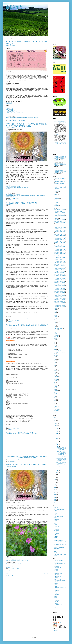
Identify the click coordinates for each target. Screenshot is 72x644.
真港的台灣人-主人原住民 (58, 352)
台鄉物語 (14, 7)
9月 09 (57, 443)
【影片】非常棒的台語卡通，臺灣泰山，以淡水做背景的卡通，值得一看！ (60, 144)
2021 (55, 419)
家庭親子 (55, 347)
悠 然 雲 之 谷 (56, 526)
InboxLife (55, 553)
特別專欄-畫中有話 (57, 351)
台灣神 (7, 107)
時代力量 (55, 348)
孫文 (54, 345)
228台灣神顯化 (56, 191)
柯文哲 (55, 340)
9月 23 (57, 432)
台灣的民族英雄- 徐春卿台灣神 (59, 241)
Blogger (38, 638)
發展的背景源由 (9, 103)
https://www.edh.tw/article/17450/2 (12, 427)
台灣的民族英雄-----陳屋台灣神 (59, 267)
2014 (55, 496)
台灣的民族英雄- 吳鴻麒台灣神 (59, 227)
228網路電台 (56, 609)
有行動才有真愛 (57, 522)
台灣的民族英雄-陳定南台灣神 (59, 288)
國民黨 (55, 359)
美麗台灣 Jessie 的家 (58, 579)
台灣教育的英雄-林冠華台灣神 (59, 303)
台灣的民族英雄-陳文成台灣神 (59, 287)
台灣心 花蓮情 (56, 533)
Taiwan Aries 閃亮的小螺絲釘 (59, 547)
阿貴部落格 (56, 569)
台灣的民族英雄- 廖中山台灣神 (59, 255)
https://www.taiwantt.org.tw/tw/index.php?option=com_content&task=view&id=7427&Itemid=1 (22, 118)
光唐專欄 (55, 317)
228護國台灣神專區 (9, 108)
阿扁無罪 (55, 334)
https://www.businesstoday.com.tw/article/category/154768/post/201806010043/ (20, 318)
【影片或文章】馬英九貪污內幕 (59, 184)
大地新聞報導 (12, 46)
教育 (54, 364)
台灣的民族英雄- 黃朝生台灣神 (59, 249)
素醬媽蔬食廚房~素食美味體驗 (59, 581)
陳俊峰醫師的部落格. (57, 568)
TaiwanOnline (56, 606)
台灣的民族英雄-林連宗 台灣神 (59, 280)
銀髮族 (55, 396)
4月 (56, 481)
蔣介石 (55, 399)
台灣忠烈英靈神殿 (57, 595)
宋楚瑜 (55, 322)
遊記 (54, 382)
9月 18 (57, 438)
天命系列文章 (56, 206)
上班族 (55, 197)
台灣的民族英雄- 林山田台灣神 (59, 236)
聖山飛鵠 (55, 515)
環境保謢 (55, 406)
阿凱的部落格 (56, 571)
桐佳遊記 (55, 585)
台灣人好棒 (56, 217)
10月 (56, 425)
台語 (54, 208)
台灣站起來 (56, 592)
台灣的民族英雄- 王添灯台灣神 (59, 225)
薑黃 (54, 408)
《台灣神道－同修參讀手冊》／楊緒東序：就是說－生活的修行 (17, 187)
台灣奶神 (55, 535)
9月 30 (57, 428)
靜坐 (54, 402)
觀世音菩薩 (56, 412)
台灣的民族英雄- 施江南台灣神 (59, 240)
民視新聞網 (56, 583)
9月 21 (57, 435)
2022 (55, 417)
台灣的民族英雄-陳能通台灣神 (59, 290)
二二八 (55, 193)
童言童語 (55, 371)
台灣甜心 (55, 593)
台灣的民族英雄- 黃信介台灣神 (59, 248)
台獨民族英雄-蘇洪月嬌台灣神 (59, 210)
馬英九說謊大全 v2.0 (57, 134)
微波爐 (55, 375)
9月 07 (57, 446)
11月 (56, 424)
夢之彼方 (55, 589)
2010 (55, 502)
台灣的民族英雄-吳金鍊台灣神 (59, 274)
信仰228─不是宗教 (9, 109)
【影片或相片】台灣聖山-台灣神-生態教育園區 (17, 120)
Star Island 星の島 (57, 549)
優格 (54, 404)
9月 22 (57, 433)
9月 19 (57, 437)
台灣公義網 (56, 596)
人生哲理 (55, 194)
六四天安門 (56, 203)
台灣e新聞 (56, 598)
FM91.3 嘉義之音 (57, 608)
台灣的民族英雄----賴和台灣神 (59, 271)
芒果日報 (55, 511)
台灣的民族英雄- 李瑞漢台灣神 (59, 232)
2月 (56, 484)
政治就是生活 (56, 337)
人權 (54, 196)
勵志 (54, 405)
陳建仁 (55, 365)
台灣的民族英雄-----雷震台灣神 (59, 270)
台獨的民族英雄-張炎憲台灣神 (59, 213)
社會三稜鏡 (56, 331)
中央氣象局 (56, 603)
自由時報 (55, 513)
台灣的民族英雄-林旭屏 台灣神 (59, 277)
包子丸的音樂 (56, 600)
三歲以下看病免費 (57, 168)
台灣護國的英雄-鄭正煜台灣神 (59, 305)
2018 (55, 489)
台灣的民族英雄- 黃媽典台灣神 (59, 251)
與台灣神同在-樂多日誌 (58, 512)
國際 (54, 361)
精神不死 (55, 394)
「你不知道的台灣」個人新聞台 (59, 605)
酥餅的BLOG (56, 572)
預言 (54, 388)
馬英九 (55, 357)
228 (54, 190)
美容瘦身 (55, 341)
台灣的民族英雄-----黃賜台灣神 (59, 268)
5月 (56, 479)
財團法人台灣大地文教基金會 (59, 509)
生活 (54, 314)
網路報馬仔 (56, 395)
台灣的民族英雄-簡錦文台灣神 (59, 301)
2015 (55, 494)
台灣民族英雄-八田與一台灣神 (59, 220)
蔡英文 (55, 398)
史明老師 (55, 308)
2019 (55, 488)
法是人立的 (56, 330)
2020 (55, 421)
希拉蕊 (55, 324)
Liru (60, 622)
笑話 (54, 354)
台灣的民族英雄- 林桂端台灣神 (59, 237)
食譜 (54, 344)
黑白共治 (55, 374)
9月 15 (57, 440)
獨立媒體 (55, 521)
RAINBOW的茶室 (57, 550)
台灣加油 (10, 461)
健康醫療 (10, 322)
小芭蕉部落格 (56, 529)
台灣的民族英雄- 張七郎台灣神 (59, 243)
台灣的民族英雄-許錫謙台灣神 (59, 284)
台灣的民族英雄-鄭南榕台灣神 (59, 298)
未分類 (13, 461)
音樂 (54, 342)
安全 (54, 318)
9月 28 (57, 430)
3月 (56, 482)
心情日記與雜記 (57, 207)
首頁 (27, 573)
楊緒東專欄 (8, 189)
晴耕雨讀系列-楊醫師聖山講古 (59, 368)
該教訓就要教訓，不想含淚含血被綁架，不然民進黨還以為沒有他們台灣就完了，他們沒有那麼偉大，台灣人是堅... (60, 158)
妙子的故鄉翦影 (57, 531)
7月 (56, 476)
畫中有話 (55, 518)
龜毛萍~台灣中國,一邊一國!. (59, 561)
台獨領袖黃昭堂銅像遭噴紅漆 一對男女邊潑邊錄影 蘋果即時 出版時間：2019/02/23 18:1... (60, 171)
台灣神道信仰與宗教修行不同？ (12, 112)
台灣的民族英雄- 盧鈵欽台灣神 (59, 263)
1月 (56, 486)
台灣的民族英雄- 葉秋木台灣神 (59, 254)
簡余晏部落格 (56, 582)
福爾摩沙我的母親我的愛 (58, 516)
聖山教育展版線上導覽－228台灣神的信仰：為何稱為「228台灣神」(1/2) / (61, 449)
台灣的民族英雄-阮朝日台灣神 (59, 276)
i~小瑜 (55, 551)
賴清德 (55, 401)
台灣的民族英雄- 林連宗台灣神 (59, 238)
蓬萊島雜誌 (56, 578)
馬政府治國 (56, 355)
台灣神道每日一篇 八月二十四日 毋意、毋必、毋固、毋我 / (26, 465)
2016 (55, 493)
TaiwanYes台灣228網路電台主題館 (60, 544)
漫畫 (54, 392)
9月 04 (57, 472)
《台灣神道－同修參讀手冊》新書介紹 (13, 186)
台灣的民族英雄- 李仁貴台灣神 (59, 230)
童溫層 (55, 372)
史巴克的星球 (56, 591)
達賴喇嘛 (55, 386)
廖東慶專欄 (56, 391)
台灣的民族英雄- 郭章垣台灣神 (59, 247)
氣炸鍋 (55, 350)
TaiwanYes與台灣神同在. (58, 541)
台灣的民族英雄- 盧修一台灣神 (59, 261)
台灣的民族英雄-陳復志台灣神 (59, 291)
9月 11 (57, 441)
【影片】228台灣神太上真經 (11, 111)
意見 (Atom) (10, 575)
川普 (54, 201)
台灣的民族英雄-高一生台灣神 (59, 281)
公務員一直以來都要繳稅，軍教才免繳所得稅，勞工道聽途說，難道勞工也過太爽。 (60, 165)
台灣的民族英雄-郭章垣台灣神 (59, 285)
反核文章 (55, 204)
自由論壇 (55, 321)
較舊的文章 (46, 573)
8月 (56, 474)
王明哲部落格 (56, 519)
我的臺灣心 (56, 525)
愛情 (54, 378)
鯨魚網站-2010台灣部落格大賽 (59, 563)
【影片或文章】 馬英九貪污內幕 (60, 179)
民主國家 (55, 311)
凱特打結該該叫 (57, 602)
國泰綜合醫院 (8, 205)
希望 (54, 528)
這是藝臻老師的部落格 (58, 573)
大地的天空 (56, 532)
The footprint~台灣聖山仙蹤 (59, 539)
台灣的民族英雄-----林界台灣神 (59, 264)
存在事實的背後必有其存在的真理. (60, 588)
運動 (54, 384)
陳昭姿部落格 (56, 566)
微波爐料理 (56, 376)
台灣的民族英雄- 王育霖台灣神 (59, 223)
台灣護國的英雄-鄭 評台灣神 (59, 304)
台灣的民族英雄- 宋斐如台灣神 (59, 229)
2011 (55, 501)
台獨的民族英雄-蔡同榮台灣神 (59, 214)
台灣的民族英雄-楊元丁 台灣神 (59, 297)
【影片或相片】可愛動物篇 (59, 186)
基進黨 (55, 362)
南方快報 (55, 599)
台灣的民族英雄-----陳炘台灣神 (59, 266)
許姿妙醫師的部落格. (57, 576)
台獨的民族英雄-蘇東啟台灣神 (59, 215)
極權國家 (55, 381)
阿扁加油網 (56, 508)
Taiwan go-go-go (57, 546)
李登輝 (55, 327)
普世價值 (55, 586)
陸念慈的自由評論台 (57, 565)
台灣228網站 (56, 536)
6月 (56, 478)
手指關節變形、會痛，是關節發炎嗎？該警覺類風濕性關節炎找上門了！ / (61, 460)
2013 (55, 498)
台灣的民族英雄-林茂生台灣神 (59, 278)
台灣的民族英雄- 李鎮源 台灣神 (59, 234)
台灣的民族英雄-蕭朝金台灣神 (59, 300)
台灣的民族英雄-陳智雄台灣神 (59, 293)
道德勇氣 (55, 385)
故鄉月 (55, 523)
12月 (56, 422)
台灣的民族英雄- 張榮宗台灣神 (59, 245)
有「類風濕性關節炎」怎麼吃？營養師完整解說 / (22, 203)
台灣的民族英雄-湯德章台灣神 (59, 295)
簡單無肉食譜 (56, 409)
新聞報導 (7, 46)
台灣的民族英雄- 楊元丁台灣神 (59, 252)
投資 (54, 325)
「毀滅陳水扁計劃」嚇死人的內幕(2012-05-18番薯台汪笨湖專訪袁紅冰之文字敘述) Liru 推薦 (60, 122)
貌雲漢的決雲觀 (57, 575)
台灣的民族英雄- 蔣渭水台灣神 (59, 260)
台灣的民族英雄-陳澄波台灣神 (59, 294)
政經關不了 (56, 338)
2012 (55, 499)
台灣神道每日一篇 (13, 128)
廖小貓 (55, 389)
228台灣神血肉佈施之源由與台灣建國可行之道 (14, 113)
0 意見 (17, 119)
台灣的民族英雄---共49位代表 (59, 273)
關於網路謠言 (56, 411)
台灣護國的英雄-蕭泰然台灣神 (59, 307)
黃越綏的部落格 (57, 562)
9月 (56, 427)
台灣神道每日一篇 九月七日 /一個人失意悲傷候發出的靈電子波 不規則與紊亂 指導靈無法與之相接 (61, 453)
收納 (54, 320)
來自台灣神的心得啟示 (58, 328)
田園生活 (55, 315)
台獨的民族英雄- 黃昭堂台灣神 (59, 211)
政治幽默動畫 (56, 335)
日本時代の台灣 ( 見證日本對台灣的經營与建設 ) (22, 433)
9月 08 (57, 445)
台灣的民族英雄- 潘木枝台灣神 (59, 258)
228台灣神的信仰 (9, 102)
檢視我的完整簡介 (56, 630)
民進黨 (55, 313)
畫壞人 (55, 369)
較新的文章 (8, 573)
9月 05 (57, 471)
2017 (55, 491)
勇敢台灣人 (56, 538)
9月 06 (57, 469)
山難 (54, 200)
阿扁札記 (55, 332)
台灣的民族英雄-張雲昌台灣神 (59, 283)
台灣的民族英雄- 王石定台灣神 (59, 221)
